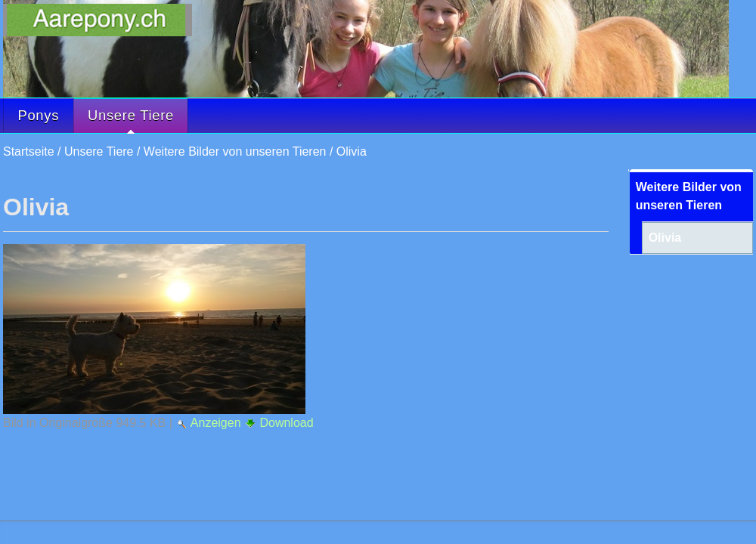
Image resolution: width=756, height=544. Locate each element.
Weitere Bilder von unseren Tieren (235, 151)
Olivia (352, 151)
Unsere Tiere (131, 120)
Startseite (29, 151)
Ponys (38, 115)
